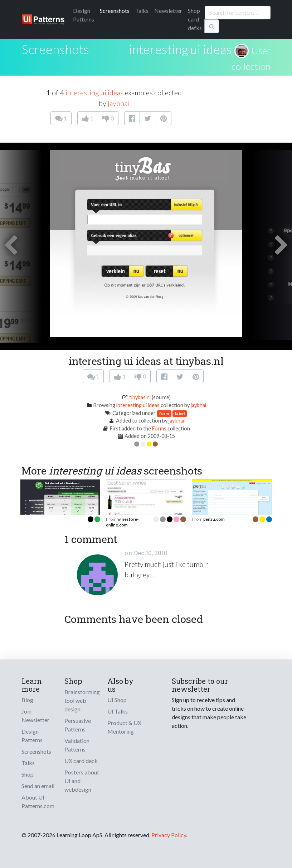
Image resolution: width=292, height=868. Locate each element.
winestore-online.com (122, 522)
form (164, 413)
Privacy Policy (169, 835)
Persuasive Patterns (78, 725)
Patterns (84, 15)
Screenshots (115, 11)
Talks (142, 11)
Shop (28, 774)
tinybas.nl (140, 397)
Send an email (38, 786)
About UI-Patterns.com (38, 802)
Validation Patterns (77, 745)
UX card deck (81, 761)
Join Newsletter (35, 716)
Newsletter (168, 11)
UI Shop (117, 700)
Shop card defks (195, 19)
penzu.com (214, 519)
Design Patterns (32, 736)
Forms (159, 428)
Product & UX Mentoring (124, 727)
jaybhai (118, 103)
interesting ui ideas (180, 49)
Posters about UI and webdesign (82, 781)
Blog (27, 700)
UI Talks (118, 711)
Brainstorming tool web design (82, 700)
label (180, 413)
